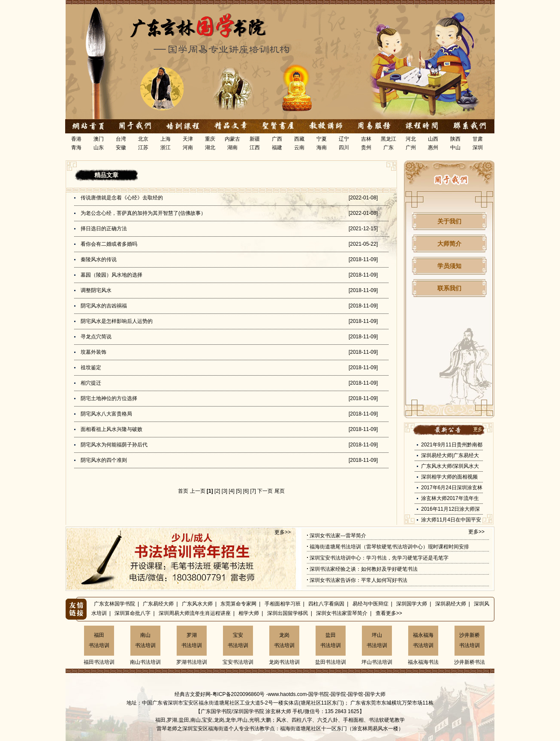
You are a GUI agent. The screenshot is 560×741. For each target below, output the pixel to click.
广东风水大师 (197, 604)
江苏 (143, 148)
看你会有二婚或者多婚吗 (109, 244)
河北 (411, 139)
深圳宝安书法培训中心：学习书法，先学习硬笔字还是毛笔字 (379, 558)
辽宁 (344, 139)
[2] (217, 491)
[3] (224, 491)
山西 (433, 139)
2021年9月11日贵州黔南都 (452, 445)
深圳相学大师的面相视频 (449, 477)
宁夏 (322, 139)
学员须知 (449, 266)
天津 (188, 139)
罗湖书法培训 (192, 640)
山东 (99, 148)
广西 (277, 139)
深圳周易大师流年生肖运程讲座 (195, 613)
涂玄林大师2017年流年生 (450, 498)
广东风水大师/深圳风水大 (450, 466)
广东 (388, 148)
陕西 (455, 139)
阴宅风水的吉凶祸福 (104, 306)
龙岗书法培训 (284, 640)
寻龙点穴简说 (96, 337)
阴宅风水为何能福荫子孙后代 (114, 445)
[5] (239, 491)
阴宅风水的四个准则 (104, 460)
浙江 (166, 148)
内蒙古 (232, 139)
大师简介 (449, 244)
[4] (231, 491)
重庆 (210, 139)
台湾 (121, 139)
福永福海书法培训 (423, 640)
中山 (455, 148)
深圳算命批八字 (132, 613)
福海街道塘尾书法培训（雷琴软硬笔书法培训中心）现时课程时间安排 (389, 547)
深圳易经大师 (451, 604)
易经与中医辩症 (370, 604)
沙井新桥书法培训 (470, 640)
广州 (411, 148)
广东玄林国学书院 (114, 604)
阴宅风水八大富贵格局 (106, 414)
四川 (344, 148)
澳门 (99, 139)
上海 (166, 139)
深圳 (478, 148)
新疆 (255, 139)
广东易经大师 (158, 604)
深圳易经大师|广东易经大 (450, 455)
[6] (246, 491)
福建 (277, 148)
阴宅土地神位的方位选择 (109, 398)
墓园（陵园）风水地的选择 (111, 275)
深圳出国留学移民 (288, 613)
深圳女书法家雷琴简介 (342, 613)
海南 (322, 148)
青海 (76, 148)
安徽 (121, 148)
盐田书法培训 (331, 640)
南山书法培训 (145, 640)
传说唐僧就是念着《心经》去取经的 (122, 198)
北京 (143, 139)
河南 (188, 148)
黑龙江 (388, 139)
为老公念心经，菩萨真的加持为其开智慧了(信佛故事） (143, 213)
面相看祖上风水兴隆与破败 (111, 429)
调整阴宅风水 (96, 290)
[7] (253, 491)
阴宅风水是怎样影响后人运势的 (117, 321)
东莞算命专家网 (238, 604)
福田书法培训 (99, 640)
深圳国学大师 (412, 604)
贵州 (366, 148)
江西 (255, 148)
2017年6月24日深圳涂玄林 (452, 488)
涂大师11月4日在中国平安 (451, 520)
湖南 (232, 148)
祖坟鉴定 (91, 367)
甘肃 (478, 139)
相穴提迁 (91, 383)
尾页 (280, 491)
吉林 (366, 139)
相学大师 (249, 613)
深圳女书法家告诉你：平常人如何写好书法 (358, 580)
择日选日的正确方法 (104, 229)
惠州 (433, 148)
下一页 (265, 491)
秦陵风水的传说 (99, 259)
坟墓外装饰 (93, 352)
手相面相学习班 (283, 604)
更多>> (283, 532)
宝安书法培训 (238, 640)
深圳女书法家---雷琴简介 (338, 536)
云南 (299, 148)
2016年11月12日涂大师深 (450, 509)
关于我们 (449, 221)
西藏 (299, 139)
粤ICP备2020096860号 (239, 694)
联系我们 (449, 288)
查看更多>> (389, 613)
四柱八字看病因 (326, 604)
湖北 (210, 148)
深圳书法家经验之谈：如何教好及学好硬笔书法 (364, 569)
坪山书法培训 (377, 640)
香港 (76, 139)
